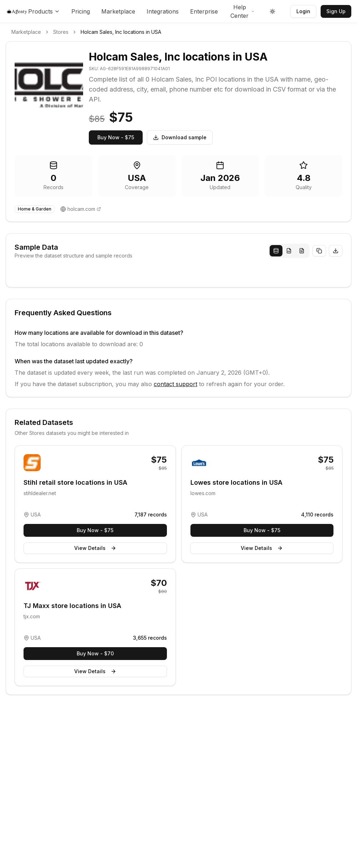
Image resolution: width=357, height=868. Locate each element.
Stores (61, 32)
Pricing (81, 11)
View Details (95, 548)
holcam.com (81, 209)
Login (303, 11)
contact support (175, 384)
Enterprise (204, 11)
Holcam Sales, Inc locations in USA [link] (121, 32)
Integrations (163, 11)
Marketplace (118, 11)
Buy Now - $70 (95, 653)
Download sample (180, 137)
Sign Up (336, 11)
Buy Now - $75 (116, 137)
